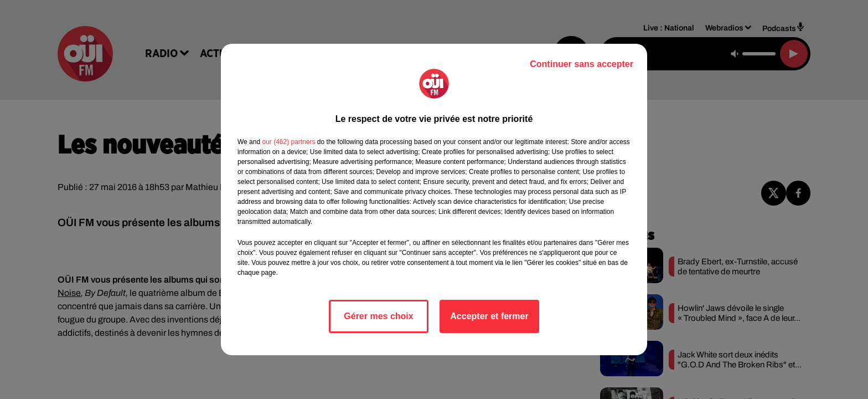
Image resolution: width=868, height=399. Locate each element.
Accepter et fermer (489, 316)
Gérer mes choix (378, 316)
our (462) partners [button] (288, 142)
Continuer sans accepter (582, 64)
